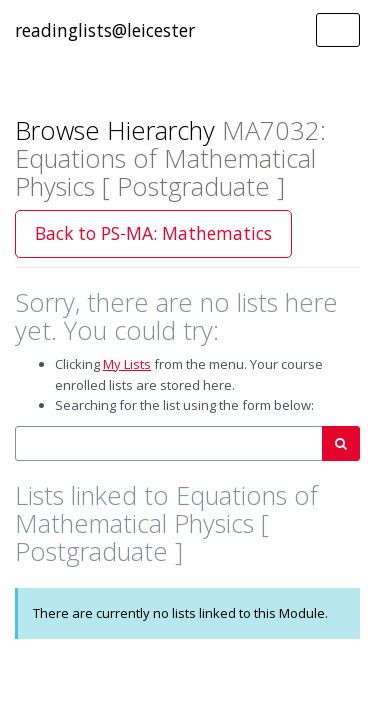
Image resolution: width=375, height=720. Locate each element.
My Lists (127, 364)
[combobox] (169, 443)
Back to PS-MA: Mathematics (153, 233)
